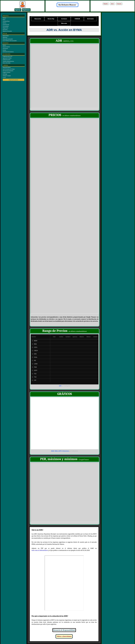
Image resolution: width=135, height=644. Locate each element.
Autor (112, 4)
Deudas (4, 50)
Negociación (5, 28)
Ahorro (4, 45)
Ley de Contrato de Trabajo (9, 69)
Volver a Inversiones (64, 636)
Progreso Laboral (6, 72)
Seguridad (5, 37)
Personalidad (6, 26)
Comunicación (6, 25)
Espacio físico (6, 36)
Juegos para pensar (13, 80)
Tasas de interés (6, 47)
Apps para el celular (7, 58)
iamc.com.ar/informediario (40, 550)
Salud (4, 20)
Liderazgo (5, 74)
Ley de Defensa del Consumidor (10, 41)
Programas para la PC (7, 56)
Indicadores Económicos (8, 52)
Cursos (4, 77)
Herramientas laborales (8, 71)
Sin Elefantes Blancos (67, 5)
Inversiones (5, 48)
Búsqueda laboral (7, 67)
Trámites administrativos (8, 61)
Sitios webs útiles (7, 63)
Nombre (106, 4)
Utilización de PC (7, 60)
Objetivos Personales (7, 31)
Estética (4, 23)
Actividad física (6, 21)
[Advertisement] (118, 42)
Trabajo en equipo (7, 76)
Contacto (119, 4)
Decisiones (5, 30)
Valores (4, 18)
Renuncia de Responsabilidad (64, 630)
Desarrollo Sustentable (8, 39)
